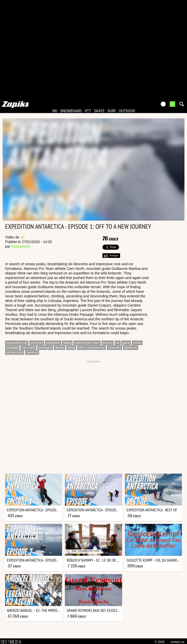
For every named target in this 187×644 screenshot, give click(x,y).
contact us (177, 642)
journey (108, 343)
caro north (28, 348)
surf (112, 111)
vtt (88, 111)
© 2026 (160, 642)
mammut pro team (87, 343)
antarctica (114, 348)
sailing (67, 343)
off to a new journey (92, 348)
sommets (37, 343)
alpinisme (131, 348)
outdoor (127, 111)
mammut (32, 352)
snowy (137, 343)
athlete (60, 348)
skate (99, 111)
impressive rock (17, 343)
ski (55, 111)
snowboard (71, 111)
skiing (71, 348)
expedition (53, 343)
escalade (12, 348)
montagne (45, 348)
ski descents (15, 352)
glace (126, 343)
